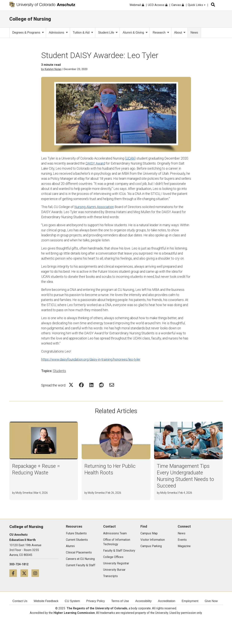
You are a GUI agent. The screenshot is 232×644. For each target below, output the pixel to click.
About (180, 33)
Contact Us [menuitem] (20, 601)
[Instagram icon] (37, 573)
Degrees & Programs (28, 33)
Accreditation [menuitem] (167, 601)
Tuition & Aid (83, 33)
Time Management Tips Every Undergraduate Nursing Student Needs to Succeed (185, 476)
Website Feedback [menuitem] (46, 601)
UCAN (130, 158)
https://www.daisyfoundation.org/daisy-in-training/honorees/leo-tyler (91, 359)
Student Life (108, 33)
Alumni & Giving (135, 33)
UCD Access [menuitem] (158, 5)
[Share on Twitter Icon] (71, 385)
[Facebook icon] (15, 573)
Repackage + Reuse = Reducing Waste (36, 469)
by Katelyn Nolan (51, 69)
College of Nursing (30, 19)
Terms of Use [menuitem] (120, 601)
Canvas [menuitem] (178, 5)
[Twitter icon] (26, 573)
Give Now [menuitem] (211, 601)
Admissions (58, 33)
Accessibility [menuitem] (144, 601)
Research (161, 33)
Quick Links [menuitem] (197, 5)
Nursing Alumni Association (94, 207)
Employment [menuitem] (190, 601)
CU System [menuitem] (72, 601)
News (194, 33)
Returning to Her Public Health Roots (110, 469)
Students (60, 371)
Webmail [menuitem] (137, 5)
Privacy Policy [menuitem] (96, 601)
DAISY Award (95, 163)
